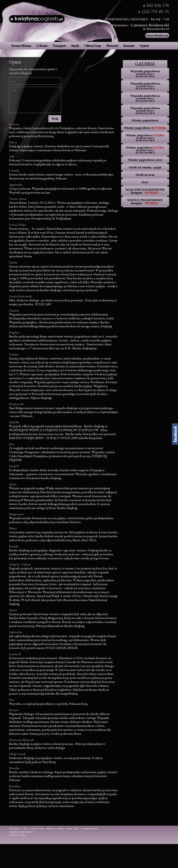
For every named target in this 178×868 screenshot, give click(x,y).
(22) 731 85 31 (156, 11)
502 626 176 (158, 5)
